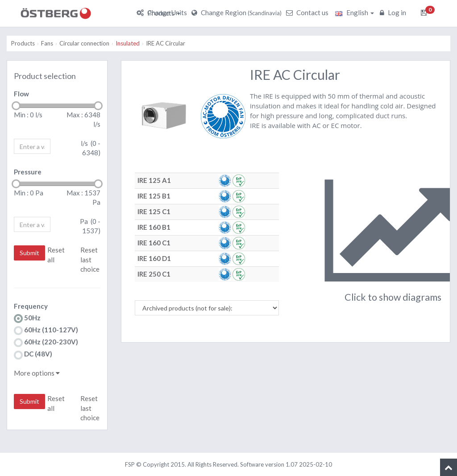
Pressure (28, 172)
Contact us (308, 12)
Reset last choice (90, 259)
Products (164, 13)
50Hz (27, 318)
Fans (47, 43)
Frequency (31, 306)
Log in (394, 12)
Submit (29, 253)
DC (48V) (33, 354)
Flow (21, 94)
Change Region (238, 12)
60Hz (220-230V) (46, 342)
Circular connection (84, 43)
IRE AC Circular (166, 43)
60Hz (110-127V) (46, 330)
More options (37, 373)
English (355, 12)
